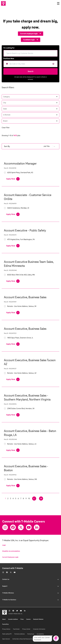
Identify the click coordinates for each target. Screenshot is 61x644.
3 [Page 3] (10, 499)
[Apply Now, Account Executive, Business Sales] (13, 313)
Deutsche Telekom (38, 619)
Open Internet (6, 639)
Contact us (30, 579)
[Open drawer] (58, 3)
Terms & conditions (19, 634)
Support (30, 586)
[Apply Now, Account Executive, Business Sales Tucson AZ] (13, 379)
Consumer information (39, 629)
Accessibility (40, 634)
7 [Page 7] (21, 499)
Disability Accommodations (11, 551)
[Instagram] (5, 527)
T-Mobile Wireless (30, 593)
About (4, 619)
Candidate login (31, 40)
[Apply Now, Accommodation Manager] (13, 179)
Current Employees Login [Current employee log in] (10, 557)
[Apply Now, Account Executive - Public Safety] (13, 246)
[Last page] (41, 499)
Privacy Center (26, 629)
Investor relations (13, 619)
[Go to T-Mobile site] (3, 3)
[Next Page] (34, 499)
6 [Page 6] (18, 499)
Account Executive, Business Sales (25, 297)
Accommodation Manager (20, 163)
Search (31, 71)
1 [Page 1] (5, 499)
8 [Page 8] (23, 499)
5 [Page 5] (16, 499)
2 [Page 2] (8, 499)
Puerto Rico (5, 624)
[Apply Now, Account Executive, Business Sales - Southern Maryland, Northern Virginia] (13, 415)
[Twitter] (21, 527)
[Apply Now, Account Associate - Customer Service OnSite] (13, 214)
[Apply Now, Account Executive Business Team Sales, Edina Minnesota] (13, 281)
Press (22, 619)
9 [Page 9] (26, 499)
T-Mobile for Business (30, 600)
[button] (53, 64)
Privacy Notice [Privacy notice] (6, 629)
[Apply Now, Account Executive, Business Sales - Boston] (13, 486)
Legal (4, 545)
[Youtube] (29, 527)
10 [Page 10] (29, 499)
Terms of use (31, 634)
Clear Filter (6, 128)
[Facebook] (13, 527)
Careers (28, 619)
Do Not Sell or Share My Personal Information (25, 639)
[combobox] (32, 64)
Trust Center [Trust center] (16, 629)
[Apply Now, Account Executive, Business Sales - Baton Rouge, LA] (13, 450)
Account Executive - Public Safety (25, 230)
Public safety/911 (7, 634)
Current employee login (31, 34)
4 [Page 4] (13, 499)
